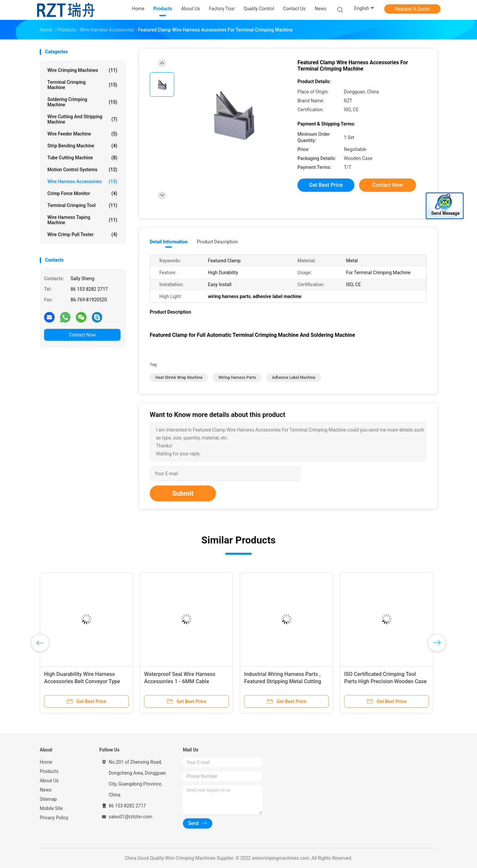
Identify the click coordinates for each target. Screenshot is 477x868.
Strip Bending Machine (82, 146)
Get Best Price (326, 185)
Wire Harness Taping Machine (82, 220)
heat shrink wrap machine (179, 378)
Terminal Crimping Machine (82, 85)
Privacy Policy (54, 818)
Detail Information (169, 242)
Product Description (217, 242)
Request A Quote (412, 9)
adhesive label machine (294, 378)
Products (49, 771)
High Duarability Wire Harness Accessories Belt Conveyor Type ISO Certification (82, 681)
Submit (183, 493)
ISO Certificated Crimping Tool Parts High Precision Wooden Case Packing (385, 681)
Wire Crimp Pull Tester (82, 234)
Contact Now (82, 335)
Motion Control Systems (82, 170)
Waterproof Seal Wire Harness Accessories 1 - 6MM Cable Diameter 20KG (180, 681)
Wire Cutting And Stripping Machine (82, 119)
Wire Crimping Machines (82, 70)
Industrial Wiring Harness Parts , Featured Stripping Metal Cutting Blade (283, 681)
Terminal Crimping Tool (82, 205)
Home (46, 762)
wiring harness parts (237, 378)
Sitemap (48, 799)
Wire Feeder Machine (82, 134)
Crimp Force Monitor (82, 193)
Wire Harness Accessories (82, 181)
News (46, 790)
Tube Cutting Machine (82, 158)
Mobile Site (51, 808)
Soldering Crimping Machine (82, 102)
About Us (49, 781)
